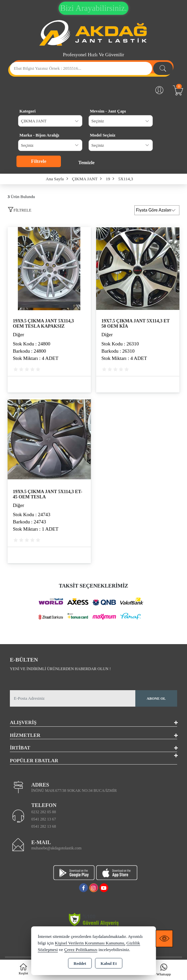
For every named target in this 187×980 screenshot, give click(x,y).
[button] (19, 211)
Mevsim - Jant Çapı (108, 111)
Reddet (80, 964)
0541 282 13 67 (44, 819)
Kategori (27, 111)
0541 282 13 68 (44, 826)
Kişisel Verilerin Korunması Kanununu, (90, 943)
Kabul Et (109, 964)
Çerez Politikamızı (81, 950)
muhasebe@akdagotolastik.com (56, 848)
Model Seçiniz (103, 135)
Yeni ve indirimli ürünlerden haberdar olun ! (60, 669)
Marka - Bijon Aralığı (39, 135)
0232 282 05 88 (44, 812)
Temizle (86, 163)
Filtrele (39, 161)
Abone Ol (156, 698)
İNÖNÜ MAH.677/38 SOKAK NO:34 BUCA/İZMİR (74, 791)
